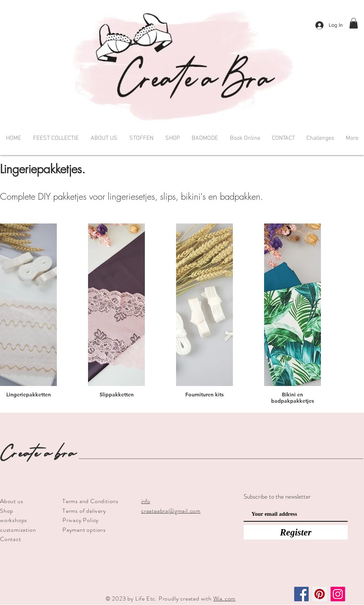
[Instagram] (338, 594)
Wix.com (225, 598)
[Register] (296, 532)
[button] (354, 23)
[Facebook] (301, 594)
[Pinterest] (320, 594)
